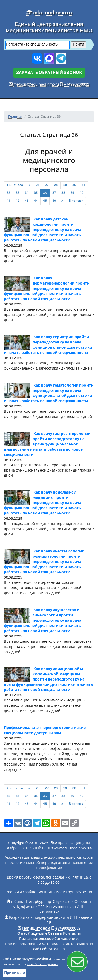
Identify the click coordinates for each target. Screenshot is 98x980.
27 (47, 185)
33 (18, 193)
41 (8, 201)
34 (27, 193)
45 (45, 201)
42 (18, 201)
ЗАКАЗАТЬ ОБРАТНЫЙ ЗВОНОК (49, 73)
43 (27, 201)
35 (36, 193)
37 (54, 193)
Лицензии (38, 934)
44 (36, 201)
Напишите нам (36, 928)
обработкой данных (43, 964)
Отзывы (55, 934)
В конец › (76, 201)
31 (83, 185)
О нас (22, 934)
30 (74, 185)
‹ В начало (15, 185)
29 (65, 185)
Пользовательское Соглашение (48, 939)
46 (54, 201)
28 (56, 185)
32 (8, 193)
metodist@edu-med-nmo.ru (36, 84)
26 (38, 185)
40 (82, 193)
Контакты (72, 934)
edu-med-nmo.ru (49, 13)
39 (72, 193)
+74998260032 (77, 84)
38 (63, 193)
